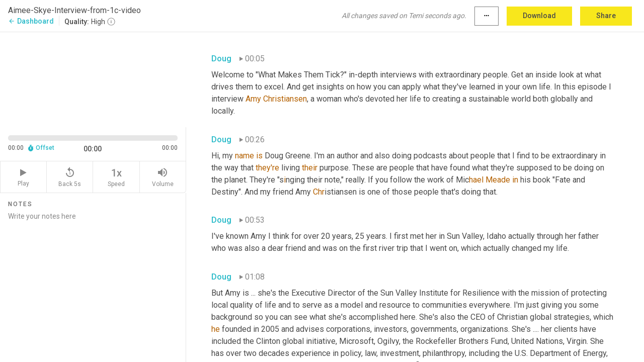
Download (539, 16)
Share (606, 16)
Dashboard (31, 21)
